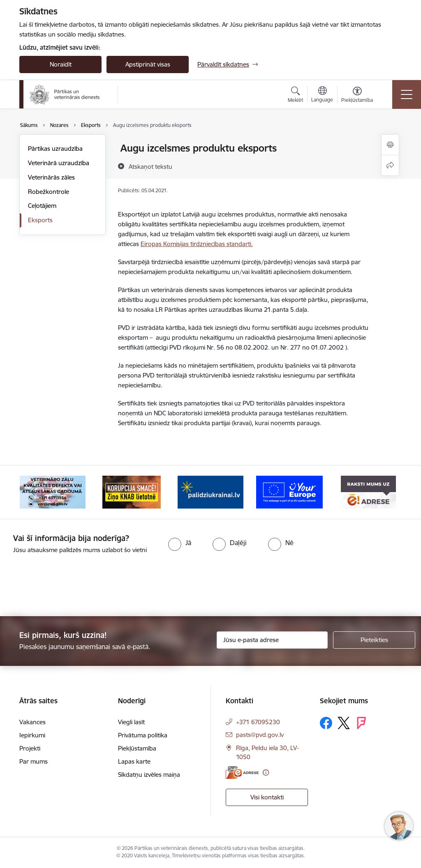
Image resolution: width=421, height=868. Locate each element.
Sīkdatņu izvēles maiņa (149, 775)
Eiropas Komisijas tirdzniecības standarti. (197, 244)
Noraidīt (61, 64)
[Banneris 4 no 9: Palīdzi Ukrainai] (210, 492)
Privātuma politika (143, 735)
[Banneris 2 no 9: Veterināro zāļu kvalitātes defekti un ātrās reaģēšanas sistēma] (53, 492)
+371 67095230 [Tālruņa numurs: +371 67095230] (258, 722)
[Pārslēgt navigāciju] (407, 94)
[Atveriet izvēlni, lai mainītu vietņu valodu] (322, 95)
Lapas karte (134, 761)
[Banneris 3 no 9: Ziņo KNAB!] (132, 492)
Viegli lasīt (131, 722)
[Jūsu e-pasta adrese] (272, 640)
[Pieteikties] (374, 640)
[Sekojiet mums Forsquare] (361, 723)
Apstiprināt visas (148, 64)
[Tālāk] (388, 492)
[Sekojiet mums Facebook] (326, 723)
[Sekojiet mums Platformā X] (344, 723)
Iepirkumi (32, 735)
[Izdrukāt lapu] (390, 145)
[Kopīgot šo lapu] (390, 165)
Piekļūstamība (137, 748)
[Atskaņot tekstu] (150, 166)
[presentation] (69, 586)
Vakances (32, 722)
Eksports (40, 220)
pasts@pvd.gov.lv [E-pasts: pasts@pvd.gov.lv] (260, 735)
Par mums (34, 761)
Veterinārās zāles (51, 177)
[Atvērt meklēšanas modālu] (295, 96)
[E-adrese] (242, 772)
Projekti (30, 748)
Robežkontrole (49, 192)
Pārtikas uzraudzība (55, 149)
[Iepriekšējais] (33, 492)
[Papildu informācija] (266, 772)
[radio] (180, 543)
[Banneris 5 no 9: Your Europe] (289, 492)
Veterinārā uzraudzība (59, 163)
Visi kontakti (267, 797)
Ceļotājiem (42, 206)
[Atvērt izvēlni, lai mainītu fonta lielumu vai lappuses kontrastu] (357, 96)
